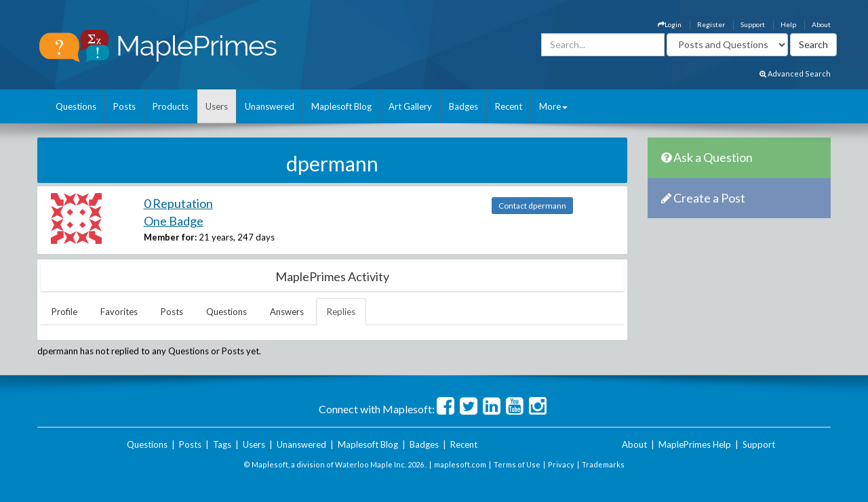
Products (171, 106)
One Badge (174, 221)
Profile (64, 312)
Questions (76, 106)
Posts (124, 106)
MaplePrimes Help (695, 444)
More (553, 106)
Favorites (119, 312)
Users (217, 106)
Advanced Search (795, 74)
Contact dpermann (532, 206)
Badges (463, 106)
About (821, 24)
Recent (509, 106)
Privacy (561, 464)
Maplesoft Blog (341, 106)
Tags (222, 444)
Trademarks (603, 464)
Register (711, 24)
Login (670, 24)
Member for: (170, 237)
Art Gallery (410, 106)
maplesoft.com (460, 464)
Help (788, 24)
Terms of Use (517, 464)
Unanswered (270, 106)
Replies (341, 312)
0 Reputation (178, 203)
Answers (287, 312)
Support (753, 24)
